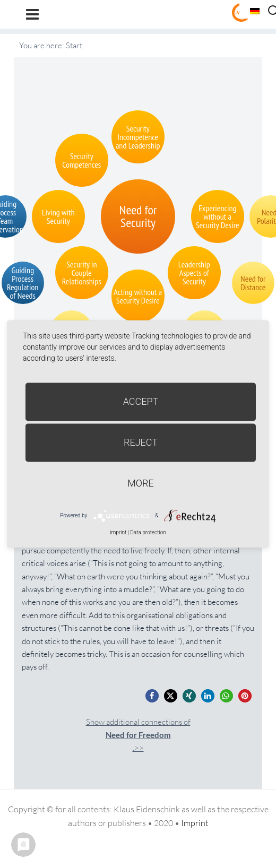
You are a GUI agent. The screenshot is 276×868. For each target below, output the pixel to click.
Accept (141, 401)
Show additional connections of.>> (138, 735)
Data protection (148, 532)
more (140, 483)
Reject (141, 442)
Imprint (195, 823)
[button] (152, 696)
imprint (118, 532)
